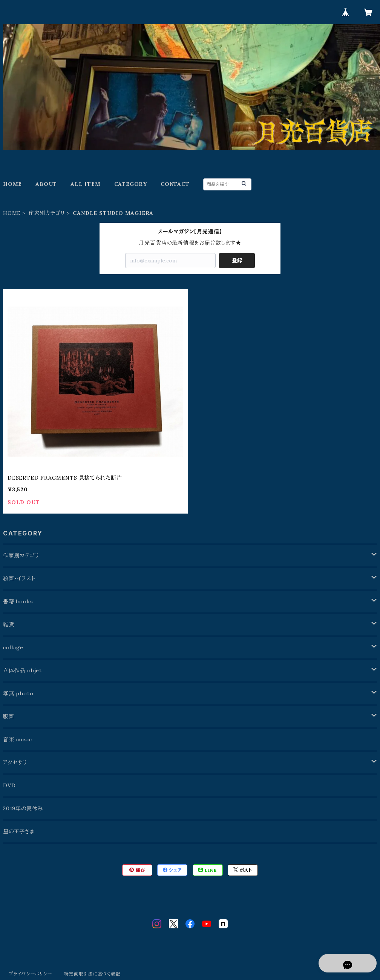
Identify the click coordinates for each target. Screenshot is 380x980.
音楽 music (17, 739)
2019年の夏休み (23, 808)
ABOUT (46, 184)
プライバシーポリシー (31, 974)
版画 (9, 716)
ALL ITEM (85, 184)
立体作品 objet (22, 670)
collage (13, 647)
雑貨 (9, 624)
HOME (12, 184)
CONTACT (175, 184)
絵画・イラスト (19, 578)
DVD (9, 785)
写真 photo (18, 693)
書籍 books (18, 601)
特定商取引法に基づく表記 (92, 974)
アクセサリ (15, 762)
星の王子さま (19, 831)
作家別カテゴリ (47, 213)
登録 (237, 261)
